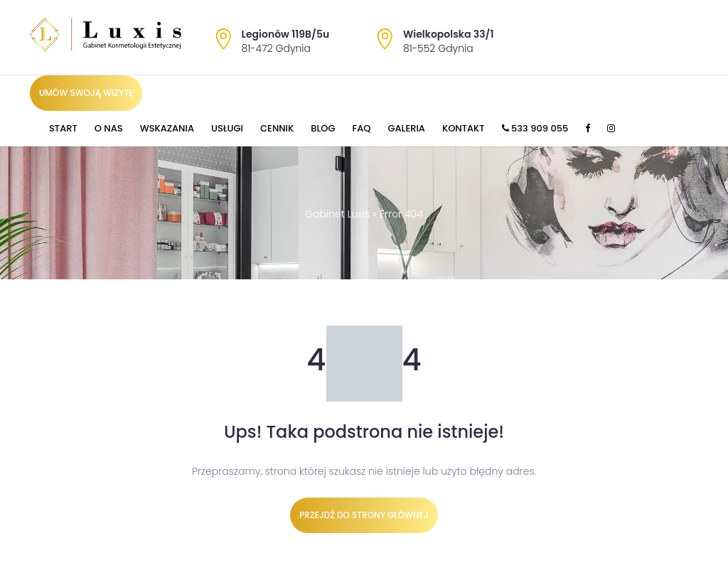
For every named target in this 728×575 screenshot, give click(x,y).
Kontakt (464, 128)
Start (63, 128)
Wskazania (167, 128)
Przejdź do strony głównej (364, 515)
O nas (109, 128)
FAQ (362, 128)
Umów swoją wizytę (86, 93)
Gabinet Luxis (337, 214)
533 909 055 (535, 128)
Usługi (227, 128)
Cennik (277, 128)
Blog (323, 128)
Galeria (407, 128)
